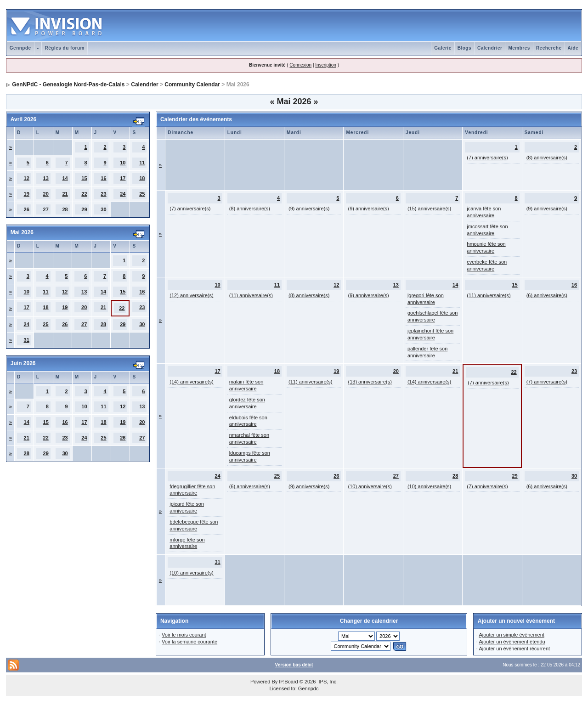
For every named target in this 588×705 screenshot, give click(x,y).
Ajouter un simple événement (511, 635)
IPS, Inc (327, 682)
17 (123, 178)
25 (142, 194)
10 (123, 163)
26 (27, 209)
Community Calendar (192, 85)
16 (103, 178)
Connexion (300, 65)
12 (27, 178)
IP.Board (288, 682)
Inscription (326, 65)
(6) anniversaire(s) (547, 295)
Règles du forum (64, 48)
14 (65, 178)
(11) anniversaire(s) (251, 295)
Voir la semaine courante (189, 642)
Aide (573, 48)
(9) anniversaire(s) (309, 209)
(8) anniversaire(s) (547, 158)
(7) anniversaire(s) (487, 158)
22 (84, 194)
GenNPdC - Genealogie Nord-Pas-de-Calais (68, 85)
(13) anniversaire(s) (370, 382)
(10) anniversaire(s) (370, 486)
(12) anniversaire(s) (191, 295)
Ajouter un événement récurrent (514, 649)
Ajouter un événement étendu (512, 642)
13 (46, 178)
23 (103, 194)
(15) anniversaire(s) (429, 209)
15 (84, 178)
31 (27, 340)
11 (142, 163)
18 (142, 178)
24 (123, 194)
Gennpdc (20, 48)
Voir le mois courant (184, 635)
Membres (519, 48)
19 (27, 194)
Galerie (443, 48)
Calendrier (490, 48)
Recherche (549, 48)
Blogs (464, 48)
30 (103, 209)
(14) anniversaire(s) (191, 382)
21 (65, 194)
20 (46, 194)
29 (84, 209)
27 (46, 209)
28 (65, 209)
